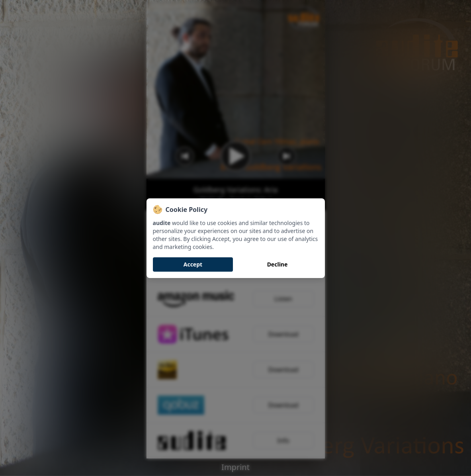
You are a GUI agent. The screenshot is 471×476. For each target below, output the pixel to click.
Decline (278, 264)
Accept (193, 264)
